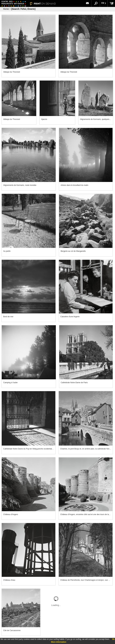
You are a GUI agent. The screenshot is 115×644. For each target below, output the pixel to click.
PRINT (43, 4)
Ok (113, 639)
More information (59, 642)
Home (6, 9)
